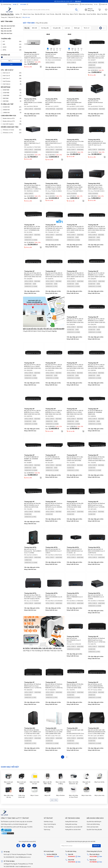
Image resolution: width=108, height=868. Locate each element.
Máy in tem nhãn (102, 14)
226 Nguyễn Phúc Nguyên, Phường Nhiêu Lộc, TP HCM (18, 864)
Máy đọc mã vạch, (40, 14)
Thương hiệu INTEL (73, 52)
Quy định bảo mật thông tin (94, 822)
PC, (21, 14)
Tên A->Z (86, 28)
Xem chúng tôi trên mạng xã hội (27, 841)
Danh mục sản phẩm (7, 14)
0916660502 (50, 856)
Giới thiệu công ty (48, 822)
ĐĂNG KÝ (96, 846)
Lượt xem (67, 28)
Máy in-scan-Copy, (29, 14)
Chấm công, (66, 14)
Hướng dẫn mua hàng (71, 824)
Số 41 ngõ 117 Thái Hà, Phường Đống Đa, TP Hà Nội (18, 854)
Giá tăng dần (45, 28)
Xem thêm (54, 800)
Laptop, (17, 14)
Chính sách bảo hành (93, 827)
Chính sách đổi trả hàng (93, 824)
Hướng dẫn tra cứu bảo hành (73, 830)
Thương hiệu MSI (30, 728)
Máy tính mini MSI (6, 31)
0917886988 (93, 862)
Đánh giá (77, 28)
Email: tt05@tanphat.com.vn (23, 857)
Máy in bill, (58, 14)
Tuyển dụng (47, 830)
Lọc (11, 64)
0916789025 (72, 862)
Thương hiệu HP (93, 52)
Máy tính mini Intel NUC (8, 26)
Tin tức (46, 827)
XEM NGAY (59, 1)
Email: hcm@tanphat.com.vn (23, 866)
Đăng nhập (91, 10)
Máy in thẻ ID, (74, 14)
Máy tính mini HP (6, 28)
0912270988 (93, 856)
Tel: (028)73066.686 (9, 866)
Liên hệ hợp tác (52, 824)
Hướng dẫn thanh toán (71, 822)
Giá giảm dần (57, 28)
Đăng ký (90, 9)
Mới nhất (34, 28)
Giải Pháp (51, 827)
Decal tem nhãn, (91, 14)
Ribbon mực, (82, 14)
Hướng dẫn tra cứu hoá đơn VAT (74, 827)
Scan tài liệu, (51, 14)
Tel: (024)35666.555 (9, 857)
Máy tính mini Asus (7, 33)
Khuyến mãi (103, 4)
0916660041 (72, 856)
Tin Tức (96, 4)
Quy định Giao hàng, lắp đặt (94, 830)
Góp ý (45, 824)
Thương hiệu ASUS (30, 52)
